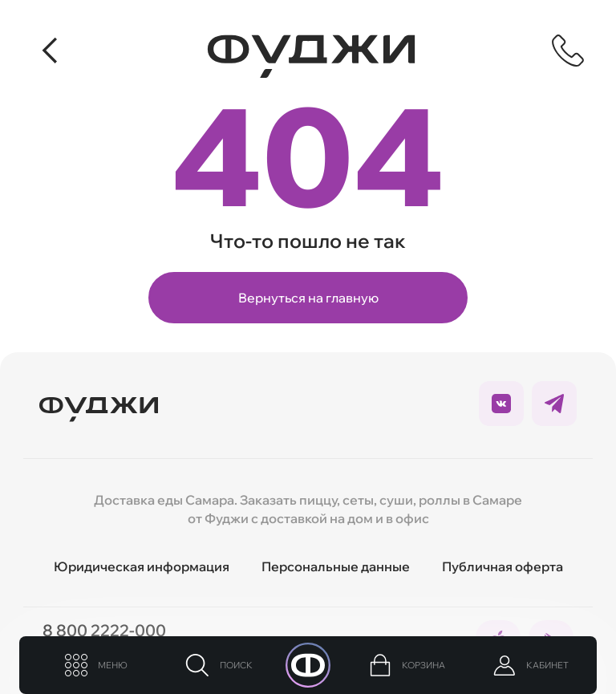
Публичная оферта (503, 566)
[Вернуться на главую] (99, 404)
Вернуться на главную (308, 298)
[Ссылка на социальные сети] (501, 404)
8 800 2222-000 (104, 631)
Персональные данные (336, 566)
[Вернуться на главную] (311, 56)
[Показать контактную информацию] (568, 51)
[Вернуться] (51, 51)
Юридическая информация (142, 566)
